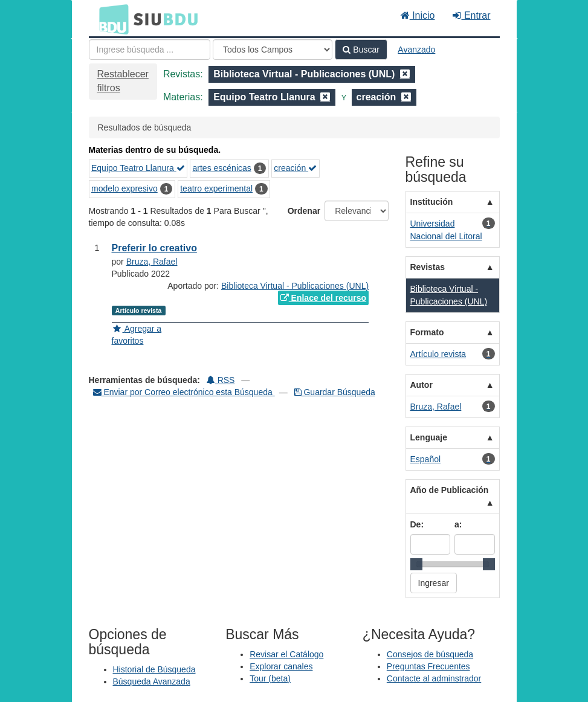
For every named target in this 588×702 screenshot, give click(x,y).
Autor (422, 385)
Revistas (428, 267)
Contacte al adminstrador (434, 678)
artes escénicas (222, 168)
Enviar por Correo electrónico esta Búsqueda (184, 392)
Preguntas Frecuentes (428, 666)
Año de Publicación (450, 490)
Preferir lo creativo (154, 248)
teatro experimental (216, 188)
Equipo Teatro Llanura (138, 168)
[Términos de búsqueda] (150, 50)
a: (458, 524)
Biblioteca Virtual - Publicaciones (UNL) (295, 286)
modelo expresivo (124, 188)
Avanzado (416, 50)
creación (295, 168)
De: (417, 524)
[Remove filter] (405, 74)
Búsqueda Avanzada (152, 681)
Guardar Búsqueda (335, 392)
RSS (221, 380)
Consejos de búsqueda (430, 654)
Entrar (471, 15)
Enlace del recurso (323, 298)
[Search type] (273, 50)
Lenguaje (429, 437)
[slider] (416, 564)
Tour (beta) (270, 678)
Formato (427, 332)
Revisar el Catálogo (286, 654)
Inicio (418, 15)
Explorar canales (281, 666)
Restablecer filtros (123, 81)
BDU (111, 19)
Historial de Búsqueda (154, 669)
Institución (432, 202)
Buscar (361, 50)
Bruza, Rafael (152, 262)
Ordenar (304, 211)
